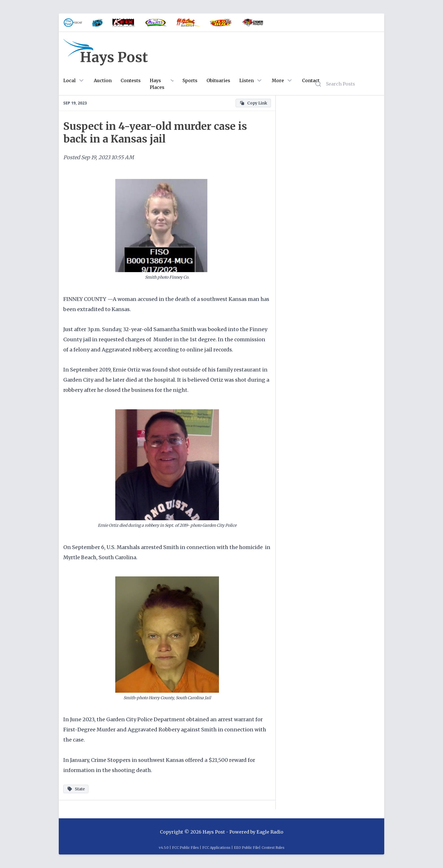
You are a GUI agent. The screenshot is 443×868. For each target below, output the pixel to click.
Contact (311, 80)
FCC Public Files (185, 848)
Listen (247, 80)
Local (70, 80)
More (278, 80)
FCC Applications (216, 848)
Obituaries (218, 80)
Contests (131, 80)
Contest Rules (273, 848)
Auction (103, 80)
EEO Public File (247, 848)
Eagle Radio (270, 832)
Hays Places (157, 84)
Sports (190, 80)
